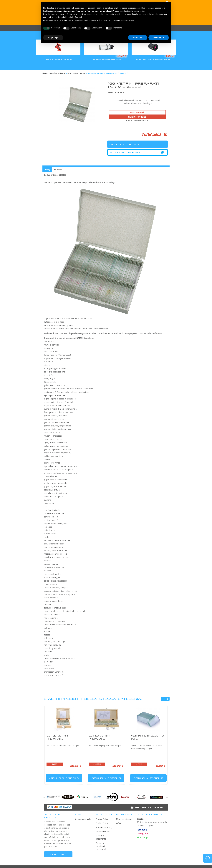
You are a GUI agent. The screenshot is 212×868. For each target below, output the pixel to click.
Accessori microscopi (76, 73)
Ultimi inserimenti (124, 819)
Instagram (142, 833)
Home (45, 73)
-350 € (121, 56)
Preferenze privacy (104, 827)
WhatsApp (142, 837)
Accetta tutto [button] (159, 37)
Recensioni (59, 169)
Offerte (120, 823)
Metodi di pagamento (101, 837)
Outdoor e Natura (58, 73)
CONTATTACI (58, 854)
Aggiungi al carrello (62, 777)
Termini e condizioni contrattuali (101, 846)
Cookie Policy (102, 823)
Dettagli (47, 169)
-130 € (169, 56)
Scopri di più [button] (53, 37)
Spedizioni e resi (103, 832)
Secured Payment (149, 807)
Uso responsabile (83, 819)
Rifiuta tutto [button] (138, 37)
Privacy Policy (102, 819)
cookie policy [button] (139, 11)
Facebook (142, 830)
